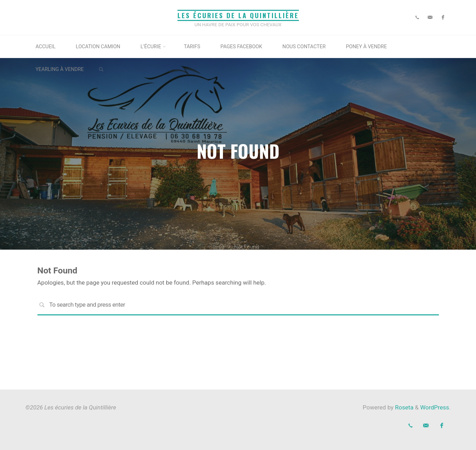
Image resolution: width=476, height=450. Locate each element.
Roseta (403, 407)
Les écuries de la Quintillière (238, 15)
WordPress (435, 407)
